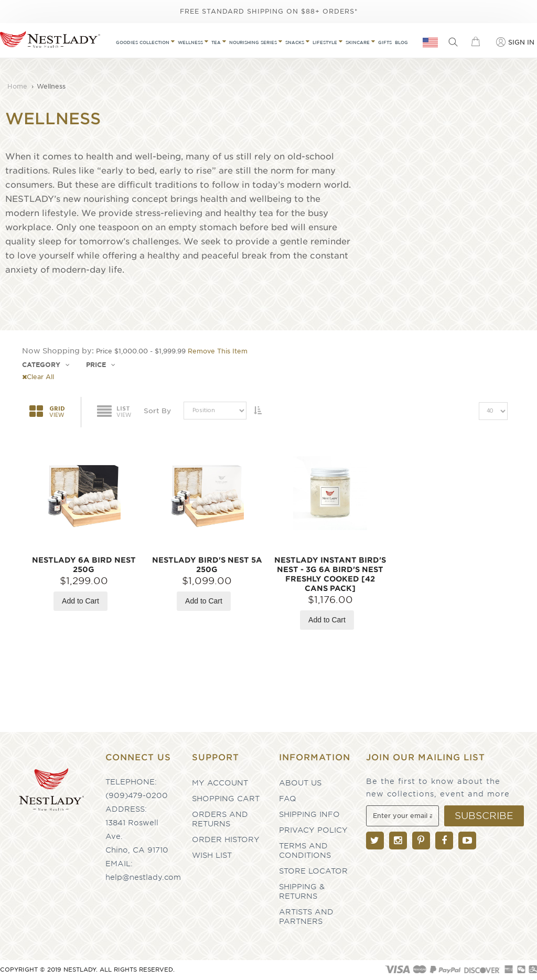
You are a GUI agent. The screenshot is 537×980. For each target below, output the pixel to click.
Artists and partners (306, 917)
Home (18, 86)
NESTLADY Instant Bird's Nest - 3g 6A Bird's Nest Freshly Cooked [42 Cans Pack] (330, 574)
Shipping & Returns (302, 891)
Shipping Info (309, 814)
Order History (226, 839)
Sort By (157, 411)
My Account (220, 783)
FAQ (288, 799)
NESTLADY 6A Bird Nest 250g (84, 565)
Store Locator (313, 871)
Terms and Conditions (305, 850)
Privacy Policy (313, 830)
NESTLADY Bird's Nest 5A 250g (207, 565)
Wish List (212, 855)
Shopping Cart (226, 799)
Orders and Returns (220, 819)
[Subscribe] (484, 816)
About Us (300, 783)
